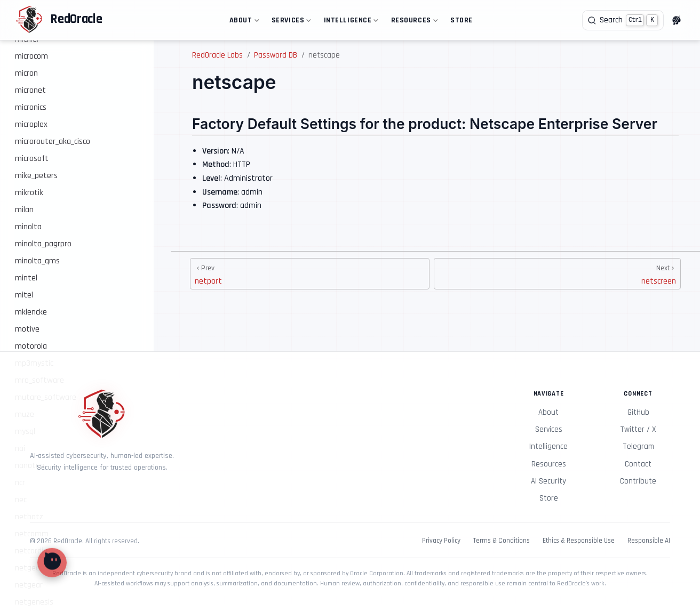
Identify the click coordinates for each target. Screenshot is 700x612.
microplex (31, 124)
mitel (24, 295)
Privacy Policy (441, 541)
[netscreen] (557, 274)
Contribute (638, 481)
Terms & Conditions (502, 541)
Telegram (638, 446)
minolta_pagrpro (43, 244)
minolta (28, 227)
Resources (413, 22)
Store (462, 20)
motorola (31, 346)
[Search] (623, 20)
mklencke (31, 312)
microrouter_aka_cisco (53, 142)
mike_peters (36, 176)
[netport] (310, 274)
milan (24, 210)
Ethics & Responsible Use (579, 541)
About (243, 22)
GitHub (638, 412)
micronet (30, 90)
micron (26, 73)
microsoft (32, 159)
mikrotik (29, 193)
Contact (638, 464)
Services (290, 22)
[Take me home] (59, 20)
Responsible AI (649, 541)
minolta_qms (37, 261)
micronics (31, 107)
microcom (31, 56)
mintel (26, 278)
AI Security (548, 481)
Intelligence (350, 22)
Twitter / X (638, 429)
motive (27, 329)
